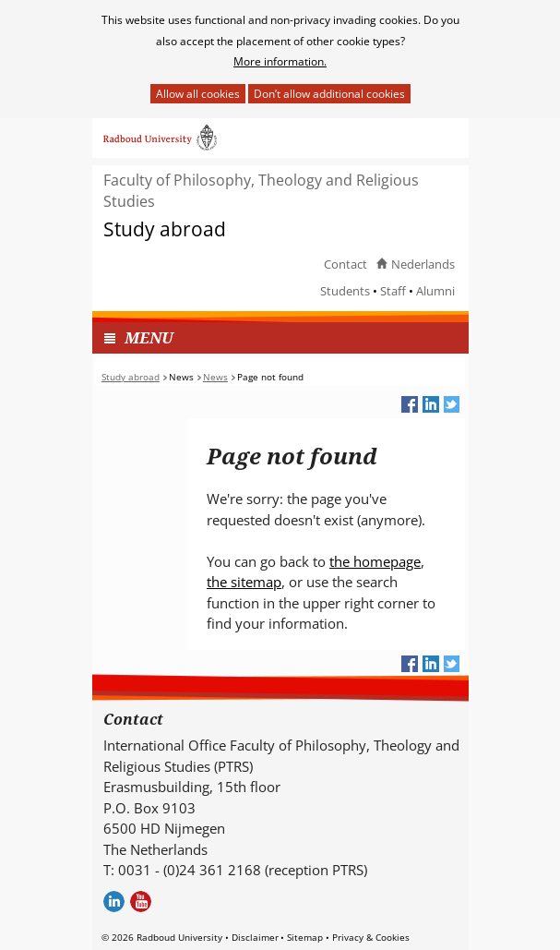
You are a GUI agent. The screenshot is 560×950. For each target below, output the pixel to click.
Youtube (141, 902)
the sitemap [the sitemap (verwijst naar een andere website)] (244, 582)
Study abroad (165, 229)
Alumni (435, 291)
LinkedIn (114, 902)
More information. (280, 61)
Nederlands (423, 264)
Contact (346, 264)
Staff (393, 291)
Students (345, 291)
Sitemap (305, 937)
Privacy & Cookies (371, 937)
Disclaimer (255, 937)
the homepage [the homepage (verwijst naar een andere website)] (375, 561)
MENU (149, 337)
